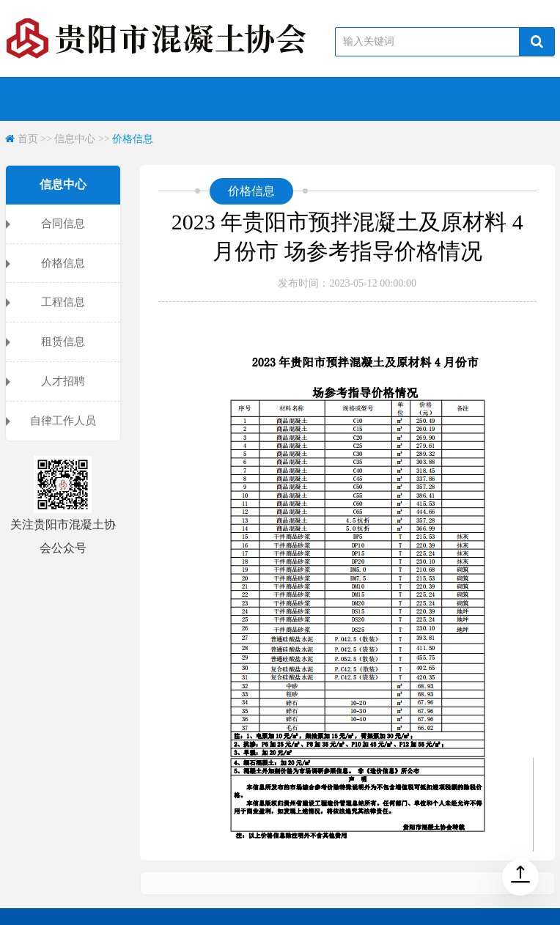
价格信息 (133, 139)
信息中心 (75, 139)
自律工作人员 (63, 421)
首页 (28, 139)
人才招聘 (63, 381)
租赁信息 (63, 342)
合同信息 (63, 224)
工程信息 (63, 302)
